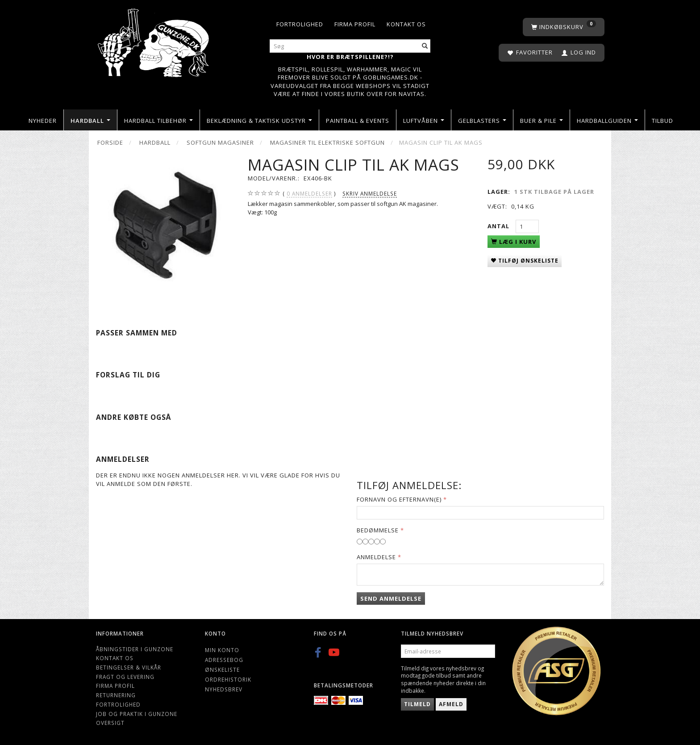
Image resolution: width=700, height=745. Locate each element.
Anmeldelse (376, 557)
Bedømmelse (378, 530)
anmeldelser (309, 194)
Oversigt (110, 723)
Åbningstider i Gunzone (135, 649)
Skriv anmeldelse (370, 193)
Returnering (116, 695)
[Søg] (425, 46)
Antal (499, 226)
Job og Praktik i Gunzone (137, 714)
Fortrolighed (300, 24)
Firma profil (355, 24)
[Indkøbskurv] (564, 27)
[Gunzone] (154, 40)
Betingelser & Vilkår (129, 667)
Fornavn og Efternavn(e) (399, 499)
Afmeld (451, 704)
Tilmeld (417, 704)
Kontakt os (406, 24)
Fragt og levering (125, 677)
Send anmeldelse (391, 599)
